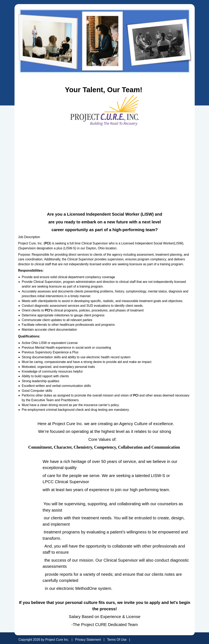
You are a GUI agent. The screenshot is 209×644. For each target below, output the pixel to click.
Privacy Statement (88, 640)
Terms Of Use (117, 640)
